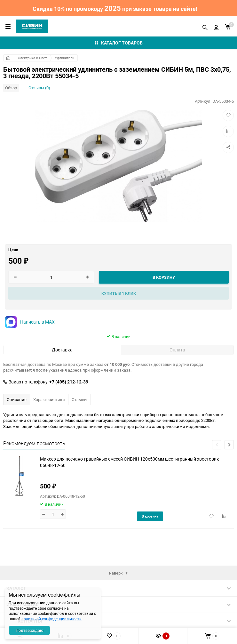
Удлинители (64, 58)
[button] (229, 445)
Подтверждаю (30, 630)
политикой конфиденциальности (51, 619)
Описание (17, 399)
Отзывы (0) (39, 88)
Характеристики (49, 399)
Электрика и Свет (32, 58)
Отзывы (79, 399)
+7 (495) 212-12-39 (69, 382)
